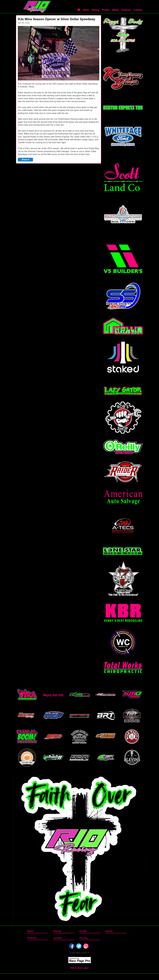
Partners (126, 10)
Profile (106, 10)
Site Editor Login (80, 968)
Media (115, 10)
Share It (25, 160)
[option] (59, 53)
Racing (96, 10)
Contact (138, 10)
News (86, 10)
